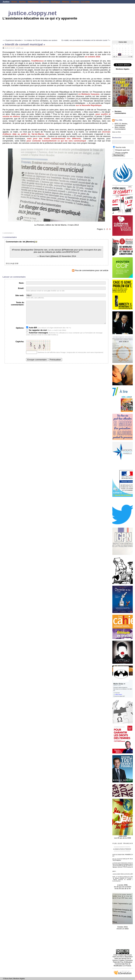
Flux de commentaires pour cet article (90, 270)
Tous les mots (120, 147)
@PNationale (67, 250)
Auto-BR (32, 332)
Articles (124, 124)
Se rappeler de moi (37, 335)
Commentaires (120, 125)
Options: (20, 332)
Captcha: (20, 346)
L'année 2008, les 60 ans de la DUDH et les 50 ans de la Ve (123, 885)
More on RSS (116, 132)
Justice (6, 2)
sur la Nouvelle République (89, 105)
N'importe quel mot (122, 150)
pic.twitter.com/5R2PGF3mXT (66, 252)
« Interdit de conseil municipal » (24, 44)
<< (114, 57)
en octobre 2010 (93, 57)
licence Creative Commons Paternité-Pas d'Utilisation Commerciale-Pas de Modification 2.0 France (123, 963)
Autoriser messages (37, 337)
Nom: (21, 283)
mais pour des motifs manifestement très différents (54, 139)
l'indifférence (37, 61)
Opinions (45, 2)
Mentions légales (19, 979)
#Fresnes (16, 250)
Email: (21, 288)
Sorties (22, 2)
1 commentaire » (8, 233)
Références (33, 2)
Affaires (65, 2)
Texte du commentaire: (18, 304)
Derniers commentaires (120, 112)
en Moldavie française (89, 94)
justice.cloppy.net (32, 13)
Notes (14, 2)
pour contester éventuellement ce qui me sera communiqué (56, 141)
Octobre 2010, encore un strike (123, 926)
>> (131, 57)
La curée (85, 2)
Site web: (20, 295)
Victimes (75, 2)
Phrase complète (122, 153)
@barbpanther (27, 250)
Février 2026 (123, 42)
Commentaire (12, 242)
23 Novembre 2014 (67, 256)
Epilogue (56, 2)
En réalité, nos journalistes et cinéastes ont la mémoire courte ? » (86, 40)
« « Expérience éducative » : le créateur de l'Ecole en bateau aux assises (30, 40)
